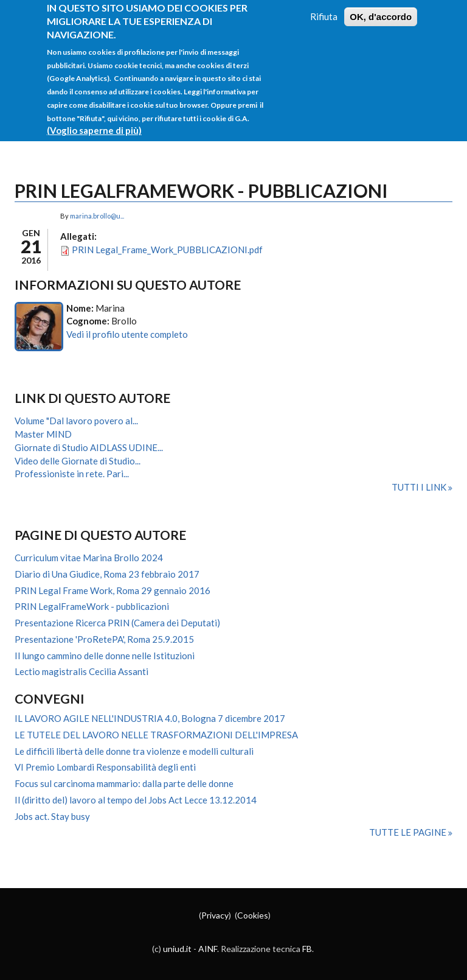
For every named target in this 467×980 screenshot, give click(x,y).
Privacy (215, 915)
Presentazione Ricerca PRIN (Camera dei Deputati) (117, 623)
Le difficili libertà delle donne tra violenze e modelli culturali (134, 751)
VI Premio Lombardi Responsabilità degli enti (105, 767)
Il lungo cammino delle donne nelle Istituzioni (105, 656)
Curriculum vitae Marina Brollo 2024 (89, 558)
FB (307, 949)
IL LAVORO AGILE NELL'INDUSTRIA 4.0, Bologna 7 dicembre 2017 (150, 718)
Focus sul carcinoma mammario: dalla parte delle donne (124, 783)
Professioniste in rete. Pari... (72, 474)
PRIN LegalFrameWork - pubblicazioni (92, 606)
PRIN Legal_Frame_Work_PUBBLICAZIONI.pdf (167, 250)
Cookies (253, 915)
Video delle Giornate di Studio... (78, 461)
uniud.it (177, 949)
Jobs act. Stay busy (52, 816)
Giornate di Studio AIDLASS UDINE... (89, 447)
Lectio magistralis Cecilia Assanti (81, 671)
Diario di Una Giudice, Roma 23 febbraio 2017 (107, 574)
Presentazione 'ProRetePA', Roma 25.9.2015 (104, 639)
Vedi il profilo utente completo (127, 334)
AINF (208, 949)
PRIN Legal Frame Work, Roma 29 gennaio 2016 (112, 590)
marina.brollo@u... (97, 216)
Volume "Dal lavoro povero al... (76, 421)
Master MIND (43, 434)
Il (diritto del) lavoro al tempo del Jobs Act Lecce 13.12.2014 (136, 800)
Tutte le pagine (409, 832)
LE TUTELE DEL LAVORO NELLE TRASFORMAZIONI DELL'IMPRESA (156, 735)
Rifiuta (324, 7)
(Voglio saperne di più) (94, 122)
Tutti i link (420, 487)
